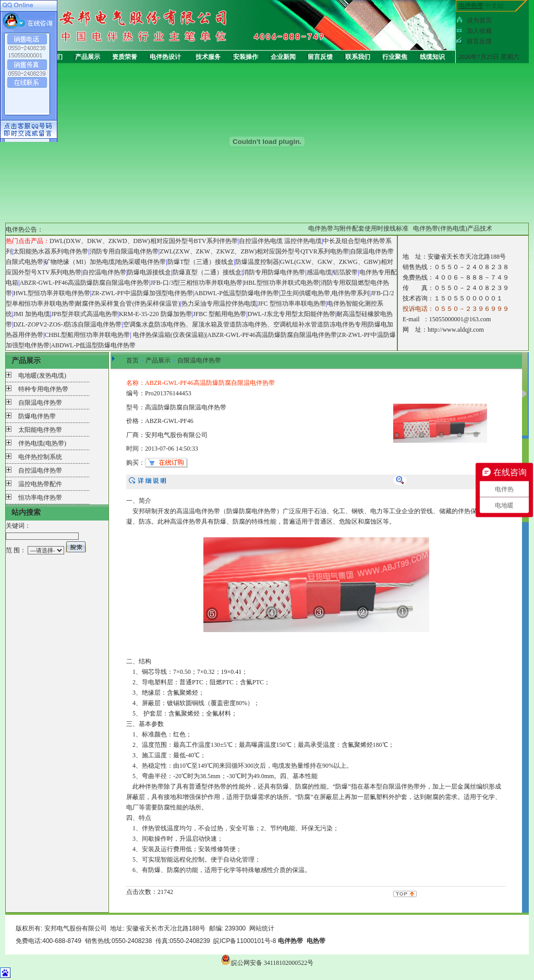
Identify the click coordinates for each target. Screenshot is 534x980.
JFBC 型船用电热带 (220, 314)
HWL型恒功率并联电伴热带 (51, 293)
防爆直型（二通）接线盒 (207, 272)
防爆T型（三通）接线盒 (201, 262)
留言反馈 (320, 57)
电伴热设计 (165, 57)
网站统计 (262, 928)
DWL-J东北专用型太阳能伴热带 (292, 314)
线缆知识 (432, 57)
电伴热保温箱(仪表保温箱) (169, 335)
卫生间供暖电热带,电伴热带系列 (325, 293)
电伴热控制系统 (40, 457)
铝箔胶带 (345, 272)
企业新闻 (283, 57)
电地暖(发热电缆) (42, 376)
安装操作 (246, 57)
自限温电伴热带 (40, 403)
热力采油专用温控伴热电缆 (219, 304)
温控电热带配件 (40, 484)
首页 (132, 360)
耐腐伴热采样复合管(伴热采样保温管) (128, 304)
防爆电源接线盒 (149, 272)
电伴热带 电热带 (302, 941)
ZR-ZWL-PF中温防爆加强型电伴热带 (142, 293)
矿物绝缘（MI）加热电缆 (80, 262)
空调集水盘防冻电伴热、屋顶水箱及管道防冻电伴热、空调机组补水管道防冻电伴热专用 (245, 324)
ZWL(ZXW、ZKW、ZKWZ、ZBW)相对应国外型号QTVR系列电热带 (254, 251)
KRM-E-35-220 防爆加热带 (155, 314)
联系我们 (358, 57)
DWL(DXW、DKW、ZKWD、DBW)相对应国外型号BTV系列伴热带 (144, 241)
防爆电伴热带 (37, 416)
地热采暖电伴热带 (141, 262)
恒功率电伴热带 (40, 498)
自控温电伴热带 (104, 272)
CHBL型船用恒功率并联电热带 (87, 335)
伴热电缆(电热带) (42, 443)
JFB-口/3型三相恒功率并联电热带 (196, 283)
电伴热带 (208, 511)
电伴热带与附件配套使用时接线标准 (364, 228)
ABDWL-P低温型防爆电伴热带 (236, 293)
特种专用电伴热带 (43, 389)
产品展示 (88, 57)
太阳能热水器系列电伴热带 (51, 251)
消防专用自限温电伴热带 (124, 251)
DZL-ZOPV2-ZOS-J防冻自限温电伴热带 (67, 324)
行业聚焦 (395, 57)
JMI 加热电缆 (31, 314)
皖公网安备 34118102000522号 (267, 963)
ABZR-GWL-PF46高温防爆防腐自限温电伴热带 (84, 283)
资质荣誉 (125, 57)
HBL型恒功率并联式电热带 (282, 283)
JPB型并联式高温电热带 (84, 314)
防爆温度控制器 (257, 262)
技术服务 (208, 57)
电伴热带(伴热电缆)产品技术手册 (465, 228)
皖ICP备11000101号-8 (245, 941)
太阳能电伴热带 (40, 430)
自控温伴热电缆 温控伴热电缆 (280, 241)
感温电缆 (319, 272)
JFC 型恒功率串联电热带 (292, 304)
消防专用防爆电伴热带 (274, 272)
